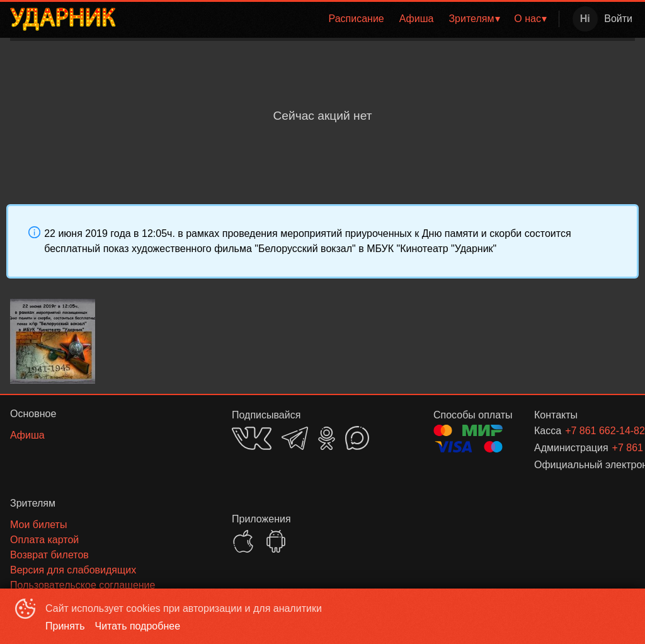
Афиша (417, 19)
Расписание (357, 19)
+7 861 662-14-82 (585, 431)
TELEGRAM (295, 438)
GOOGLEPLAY (276, 541)
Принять (65, 626)
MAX (357, 438)
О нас (528, 19)
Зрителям (471, 19)
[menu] (340, 19)
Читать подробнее (138, 626)
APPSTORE (243, 541)
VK (252, 438)
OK (327, 438)
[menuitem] (357, 19)
